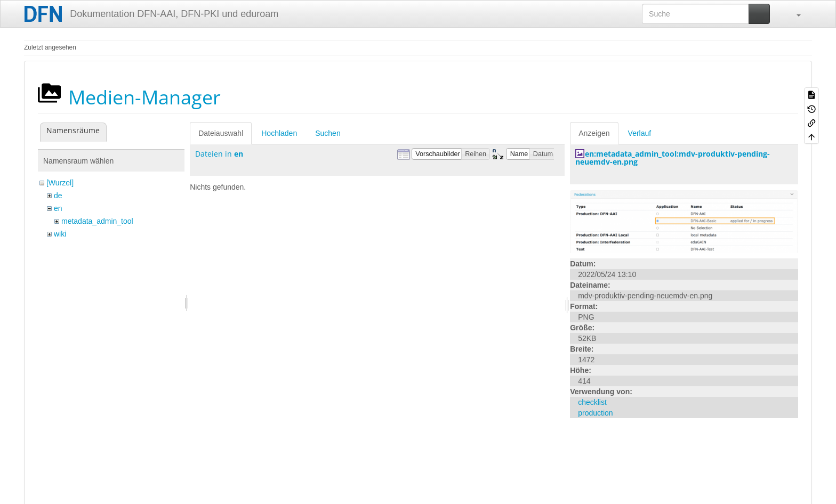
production (595, 413)
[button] (793, 14)
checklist (592, 402)
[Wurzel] (60, 183)
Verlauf (640, 133)
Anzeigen (594, 133)
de (58, 196)
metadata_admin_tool (97, 221)
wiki (60, 234)
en (58, 208)
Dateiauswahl (221, 133)
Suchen (328, 133)
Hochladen (279, 133)
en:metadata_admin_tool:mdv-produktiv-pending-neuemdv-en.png (673, 158)
